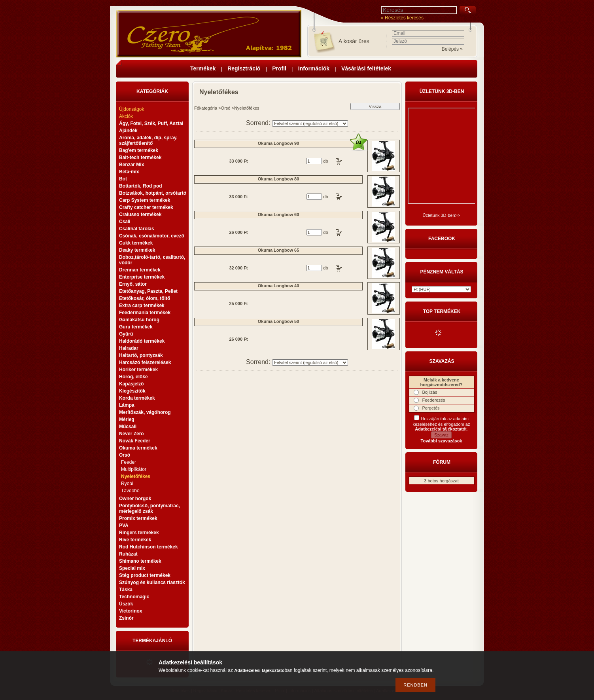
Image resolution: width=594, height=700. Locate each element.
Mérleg (127, 419)
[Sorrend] (310, 123)
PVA (124, 525)
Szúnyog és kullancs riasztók (152, 582)
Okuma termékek (138, 448)
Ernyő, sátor (133, 284)
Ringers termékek (139, 533)
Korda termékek (137, 398)
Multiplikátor (134, 469)
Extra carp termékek (142, 305)
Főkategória (206, 108)
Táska (126, 590)
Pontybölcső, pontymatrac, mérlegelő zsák (149, 508)
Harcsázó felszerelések (145, 362)
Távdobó (130, 491)
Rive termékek (135, 540)
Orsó (226, 108)
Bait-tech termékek (140, 157)
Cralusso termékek (140, 214)
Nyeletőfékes (136, 476)
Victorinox (131, 611)
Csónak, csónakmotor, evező (152, 236)
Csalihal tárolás (137, 229)
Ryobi (127, 484)
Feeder (129, 462)
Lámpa (127, 405)
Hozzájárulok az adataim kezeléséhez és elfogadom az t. (442, 424)
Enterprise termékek (142, 277)
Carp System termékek (145, 200)
